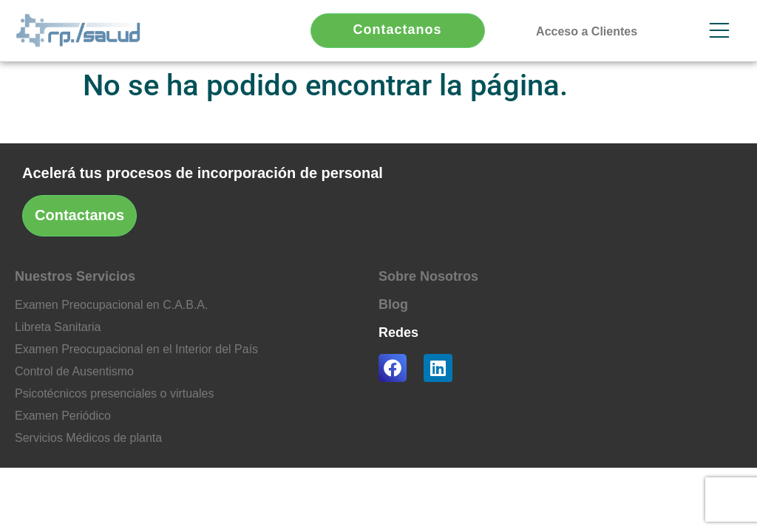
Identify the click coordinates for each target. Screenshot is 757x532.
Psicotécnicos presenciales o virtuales (114, 393)
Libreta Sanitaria (58, 327)
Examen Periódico (63, 416)
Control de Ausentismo (74, 371)
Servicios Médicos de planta (88, 438)
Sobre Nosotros (428, 276)
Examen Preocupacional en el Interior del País (136, 349)
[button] (587, 35)
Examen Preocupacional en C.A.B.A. (111, 305)
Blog (393, 304)
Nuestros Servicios (75, 276)
